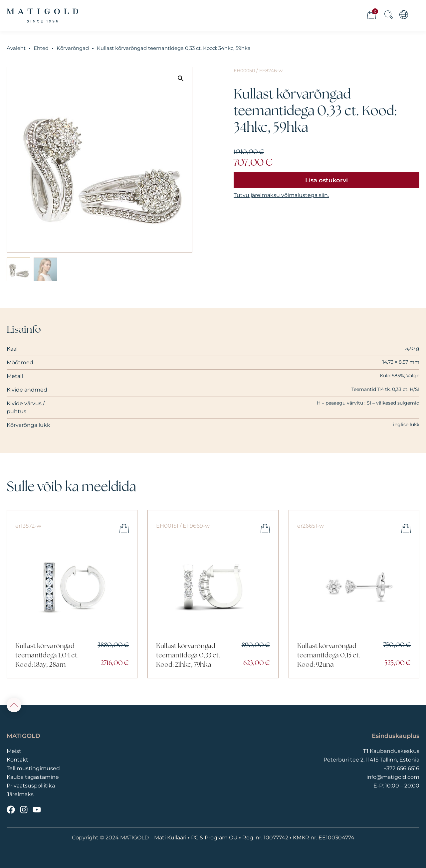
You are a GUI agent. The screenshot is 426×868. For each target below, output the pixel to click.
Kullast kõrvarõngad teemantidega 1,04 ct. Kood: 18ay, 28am (47, 656)
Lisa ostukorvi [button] (124, 529)
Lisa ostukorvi (326, 180)
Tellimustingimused (33, 768)
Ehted (41, 48)
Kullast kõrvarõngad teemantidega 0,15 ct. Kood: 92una (329, 656)
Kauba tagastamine (33, 777)
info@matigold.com (393, 777)
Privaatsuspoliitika (31, 786)
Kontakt (17, 760)
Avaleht (16, 48)
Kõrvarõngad (73, 48)
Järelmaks (20, 794)
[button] (181, 79)
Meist (14, 751)
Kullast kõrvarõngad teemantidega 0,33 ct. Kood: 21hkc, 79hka (188, 656)
